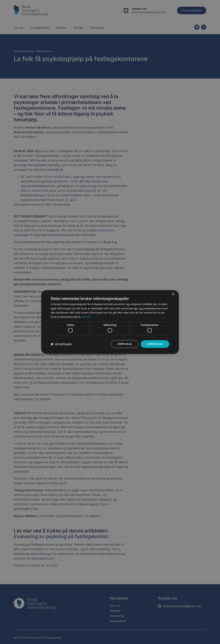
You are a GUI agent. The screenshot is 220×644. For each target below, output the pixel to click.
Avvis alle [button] (125, 344)
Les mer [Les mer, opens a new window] (87, 317)
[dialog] (110, 322)
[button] (61, 344)
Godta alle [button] (155, 344)
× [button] (173, 294)
